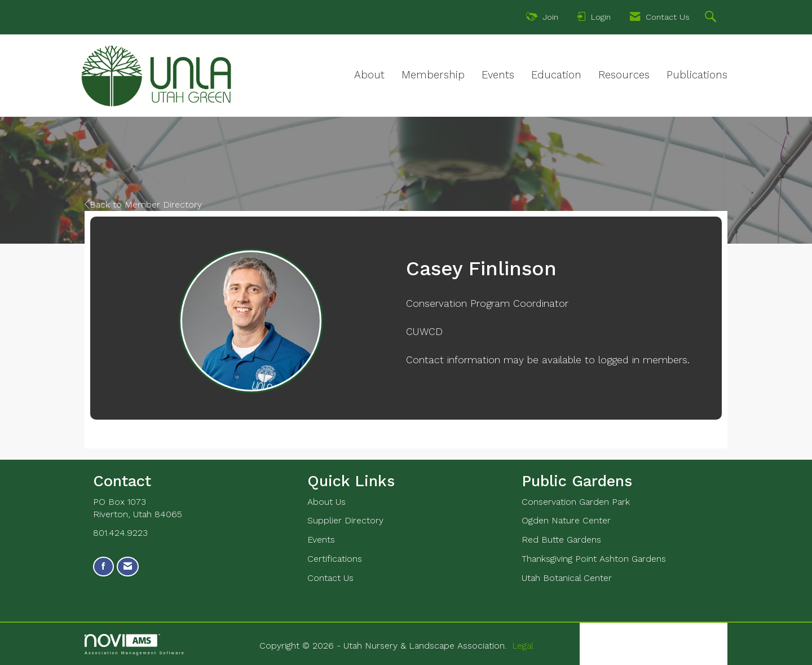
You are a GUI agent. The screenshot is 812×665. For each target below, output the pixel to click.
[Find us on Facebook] (103, 567)
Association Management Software (135, 644)
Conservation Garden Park (576, 502)
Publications (697, 75)
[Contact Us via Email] (128, 567)
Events (498, 75)
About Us (326, 502)
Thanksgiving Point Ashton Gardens (594, 559)
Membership (433, 75)
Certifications (335, 559)
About (369, 75)
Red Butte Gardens (561, 540)
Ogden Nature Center (566, 520)
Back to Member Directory (143, 204)
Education (556, 75)
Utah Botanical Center (567, 578)
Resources (624, 75)
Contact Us (330, 578)
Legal (523, 646)
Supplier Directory (345, 520)
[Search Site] (712, 18)
